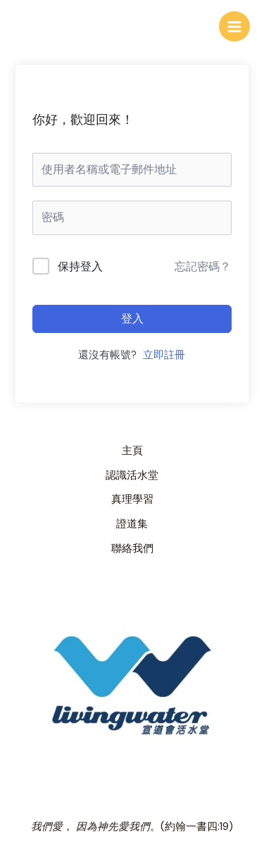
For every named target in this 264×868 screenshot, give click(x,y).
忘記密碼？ (203, 266)
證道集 (132, 524)
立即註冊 (164, 355)
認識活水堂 (132, 476)
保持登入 (80, 266)
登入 (132, 319)
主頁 (132, 451)
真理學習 (132, 499)
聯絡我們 (132, 549)
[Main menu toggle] (234, 27)
